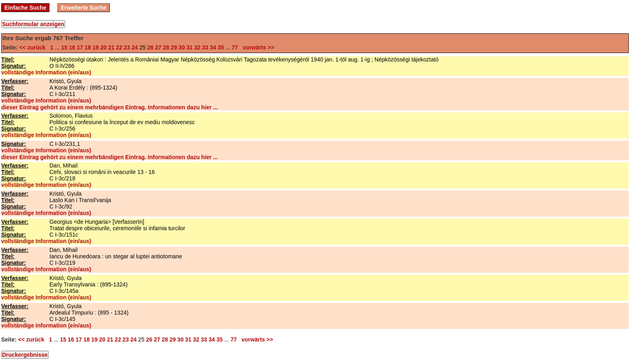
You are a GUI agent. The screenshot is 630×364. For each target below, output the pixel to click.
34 (213, 47)
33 (205, 47)
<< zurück (34, 47)
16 (72, 47)
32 (197, 47)
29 (174, 47)
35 (221, 47)
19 (96, 47)
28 (166, 47)
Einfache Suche (25, 8)
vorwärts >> (257, 47)
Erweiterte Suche (84, 8)
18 (88, 47)
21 (111, 47)
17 (80, 47)
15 (64, 47)
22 (119, 47)
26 (150, 47)
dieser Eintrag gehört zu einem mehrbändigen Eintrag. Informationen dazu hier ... (109, 107)
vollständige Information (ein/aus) (46, 72)
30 (182, 47)
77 (235, 47)
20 (104, 47)
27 (158, 47)
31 (190, 47)
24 (135, 47)
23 (127, 47)
